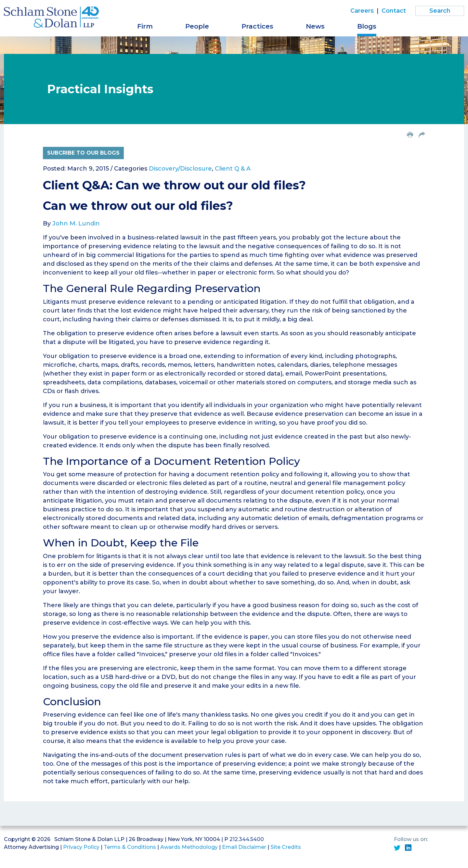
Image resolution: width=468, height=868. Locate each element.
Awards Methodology (189, 847)
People (197, 26)
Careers (362, 11)
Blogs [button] (367, 26)
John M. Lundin (76, 223)
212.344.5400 (247, 839)
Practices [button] (257, 26)
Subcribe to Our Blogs (83, 153)
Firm (145, 26)
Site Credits (286, 847)
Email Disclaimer (244, 847)
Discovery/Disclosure (180, 169)
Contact (394, 11)
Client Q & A (233, 169)
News (315, 26)
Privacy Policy (81, 847)
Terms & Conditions (130, 847)
